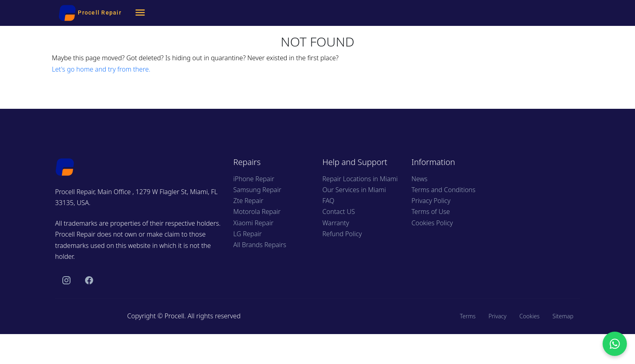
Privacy (497, 316)
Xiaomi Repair (253, 223)
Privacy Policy (431, 201)
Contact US (339, 212)
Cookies (530, 316)
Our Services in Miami (354, 190)
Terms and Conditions (443, 190)
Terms (468, 316)
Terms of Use (431, 212)
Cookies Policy (432, 223)
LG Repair (247, 234)
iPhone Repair (254, 179)
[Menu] (140, 13)
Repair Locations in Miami (360, 179)
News (419, 179)
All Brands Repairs (260, 245)
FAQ (328, 201)
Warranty (336, 223)
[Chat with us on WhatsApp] (615, 344)
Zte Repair (248, 201)
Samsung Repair (257, 190)
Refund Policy (342, 234)
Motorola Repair (257, 212)
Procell (174, 316)
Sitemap (563, 316)
